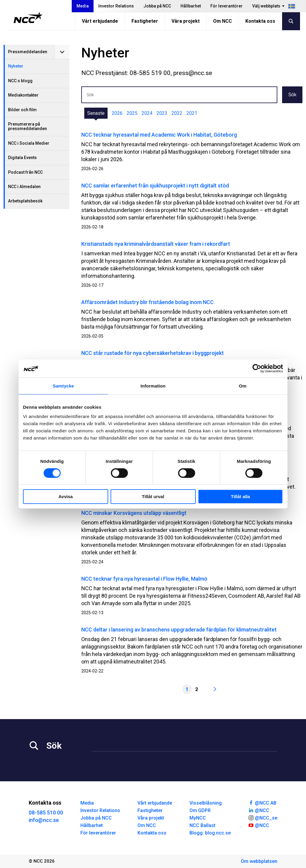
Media (83, 6)
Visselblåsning (206, 803)
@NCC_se (263, 817)
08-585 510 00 (46, 813)
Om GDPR (200, 810)
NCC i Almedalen (24, 187)
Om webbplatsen (259, 861)
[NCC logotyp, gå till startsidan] (28, 18)
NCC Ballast (202, 825)
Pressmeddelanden (28, 52)
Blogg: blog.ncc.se (210, 833)
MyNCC (198, 818)
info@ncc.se (44, 820)
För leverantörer (227, 6)
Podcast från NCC (25, 172)
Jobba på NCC (157, 6)
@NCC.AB (262, 803)
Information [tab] (153, 386)
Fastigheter (145, 21)
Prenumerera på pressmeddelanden (27, 126)
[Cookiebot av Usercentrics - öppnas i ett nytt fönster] (257, 368)
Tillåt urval (153, 496)
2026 (117, 113)
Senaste (96, 113)
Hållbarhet (191, 6)
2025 (132, 113)
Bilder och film (22, 110)
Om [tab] (242, 386)
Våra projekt (186, 21)
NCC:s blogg (20, 81)
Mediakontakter (23, 95)
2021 (192, 113)
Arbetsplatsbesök (25, 201)
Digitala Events (22, 158)
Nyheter (16, 66)
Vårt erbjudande (100, 21)
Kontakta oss (260, 21)
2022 (177, 113)
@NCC (259, 810)
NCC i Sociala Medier (29, 143)
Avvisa (66, 496)
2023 (162, 113)
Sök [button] (292, 95)
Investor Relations (116, 6)
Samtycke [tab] (64, 386)
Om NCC (222, 21)
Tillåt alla (241, 496)
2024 (147, 113)
